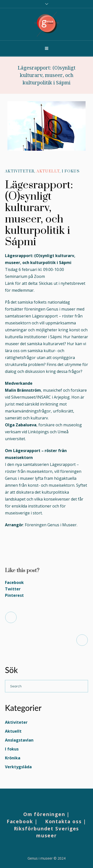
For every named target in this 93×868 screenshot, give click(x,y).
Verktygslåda (18, 767)
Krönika (13, 758)
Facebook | (22, 821)
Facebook (14, 582)
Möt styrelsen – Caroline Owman (52, 617)
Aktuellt (48, 171)
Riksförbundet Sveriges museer (47, 832)
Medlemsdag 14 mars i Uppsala (41, 640)
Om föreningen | (47, 814)
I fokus (71, 171)
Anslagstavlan (19, 740)
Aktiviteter (20, 171)
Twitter (13, 589)
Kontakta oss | (66, 821)
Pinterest (14, 595)
